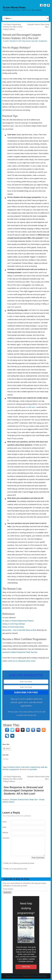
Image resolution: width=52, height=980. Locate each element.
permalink (33, 770)
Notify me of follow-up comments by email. (19, 863)
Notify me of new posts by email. (16, 869)
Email (4, 827)
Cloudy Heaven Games (14, 8)
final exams (25, 767)
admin (7, 41)
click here (32, 407)
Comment (4, 838)
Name (4, 822)
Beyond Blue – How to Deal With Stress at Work (19, 630)
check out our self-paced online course (22, 661)
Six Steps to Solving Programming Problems (18, 621)
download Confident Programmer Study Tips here (20, 652)
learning (28, 41)
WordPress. (43, 976)
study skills (34, 41)
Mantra (34, 976)
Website (4, 833)
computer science (14, 767)
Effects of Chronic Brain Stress (13, 627)
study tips (44, 767)
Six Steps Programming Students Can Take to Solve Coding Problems (13, 27)
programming (35, 767)
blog (24, 41)
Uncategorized (43, 41)
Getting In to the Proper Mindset (14, 624)
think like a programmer (11, 770)
